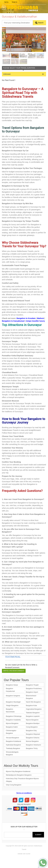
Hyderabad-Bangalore (13, 753)
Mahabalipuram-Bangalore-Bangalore (19, 783)
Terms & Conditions (24, 801)
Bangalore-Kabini (12, 735)
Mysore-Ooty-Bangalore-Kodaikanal (18, 780)
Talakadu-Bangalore (33, 721)
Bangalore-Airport (32, 700)
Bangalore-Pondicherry (34, 697)
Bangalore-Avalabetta (13, 728)
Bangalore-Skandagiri (13, 710)
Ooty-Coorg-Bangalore (14, 793)
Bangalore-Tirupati (32, 693)
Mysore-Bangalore (32, 728)
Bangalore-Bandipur (33, 732)
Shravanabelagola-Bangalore (12, 762)
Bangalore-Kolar (32, 714)
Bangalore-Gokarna (33, 746)
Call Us (6, 2)
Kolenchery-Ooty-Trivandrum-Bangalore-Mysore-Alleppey (23, 788)
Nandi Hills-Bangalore (33, 710)
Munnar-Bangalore (32, 750)
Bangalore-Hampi (12, 693)
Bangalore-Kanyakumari (10, 698)
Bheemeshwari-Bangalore (31, 705)
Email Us (14, 2)
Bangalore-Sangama (13, 704)
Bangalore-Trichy (32, 757)
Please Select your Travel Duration (19, 76)
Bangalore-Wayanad (33, 742)
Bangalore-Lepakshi (33, 725)
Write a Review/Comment (14, 679)
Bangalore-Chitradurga (14, 725)
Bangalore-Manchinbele (10, 719)
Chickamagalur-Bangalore (11, 740)
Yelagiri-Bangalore (12, 714)
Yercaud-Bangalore (12, 746)
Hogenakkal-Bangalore (34, 717)
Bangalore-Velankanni (33, 753)
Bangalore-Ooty (31, 739)
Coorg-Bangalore (32, 735)
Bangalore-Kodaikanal (13, 750)
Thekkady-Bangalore (13, 757)
